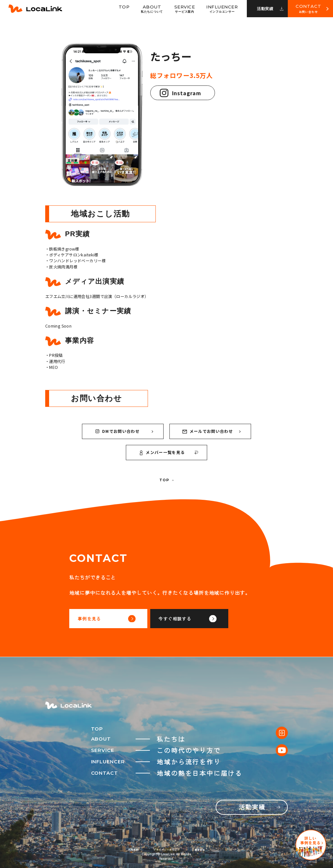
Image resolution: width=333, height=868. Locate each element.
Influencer (222, 9)
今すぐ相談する (187, 619)
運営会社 (199, 850)
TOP (166, 480)
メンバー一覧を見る (169, 452)
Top (124, 7)
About (152, 9)
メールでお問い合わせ (212, 431)
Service (185, 9)
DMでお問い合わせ (124, 431)
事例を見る (107, 619)
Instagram (180, 93)
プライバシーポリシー (166, 850)
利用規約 (133, 850)
